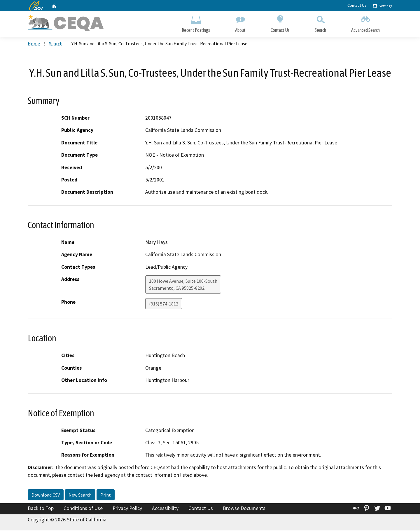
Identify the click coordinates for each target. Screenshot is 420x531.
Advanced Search (365, 23)
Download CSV (46, 495)
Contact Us (357, 5)
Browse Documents (244, 509)
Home (34, 44)
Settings (382, 6)
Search (320, 23)
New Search (80, 495)
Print (106, 495)
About (240, 23)
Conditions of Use (83, 509)
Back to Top (41, 509)
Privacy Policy (127, 509)
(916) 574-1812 (164, 304)
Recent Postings (196, 23)
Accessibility (165, 509)
